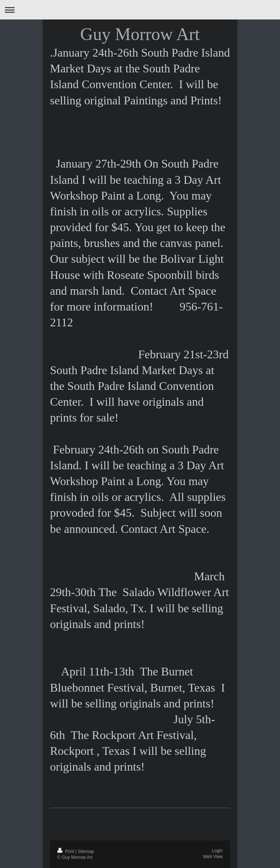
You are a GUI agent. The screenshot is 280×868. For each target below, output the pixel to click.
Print (66, 851)
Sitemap (86, 851)
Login (217, 851)
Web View (213, 857)
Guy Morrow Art (140, 34)
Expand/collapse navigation (140, 10)
